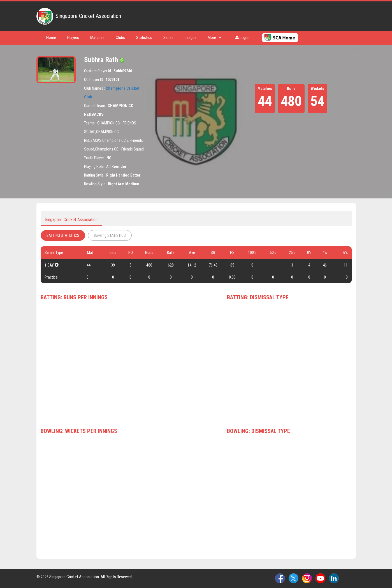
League (191, 38)
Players (73, 38)
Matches (97, 38)
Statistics (144, 38)
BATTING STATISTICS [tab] (63, 235)
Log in (242, 38)
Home (51, 38)
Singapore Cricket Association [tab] (71, 220)
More (214, 38)
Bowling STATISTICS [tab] (110, 235)
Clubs (120, 38)
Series (168, 38)
